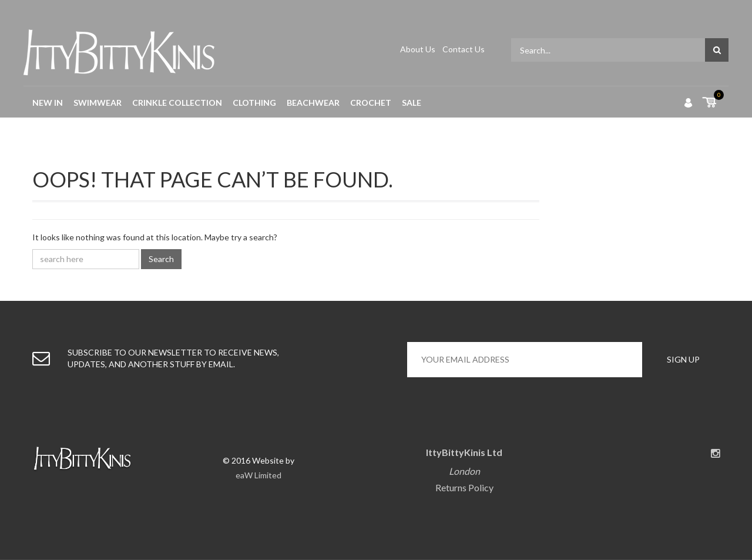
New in (48, 103)
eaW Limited (258, 475)
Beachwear (313, 103)
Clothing (254, 103)
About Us (419, 49)
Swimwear (98, 103)
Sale (412, 103)
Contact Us (464, 49)
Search (161, 259)
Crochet (371, 103)
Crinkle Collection (177, 103)
